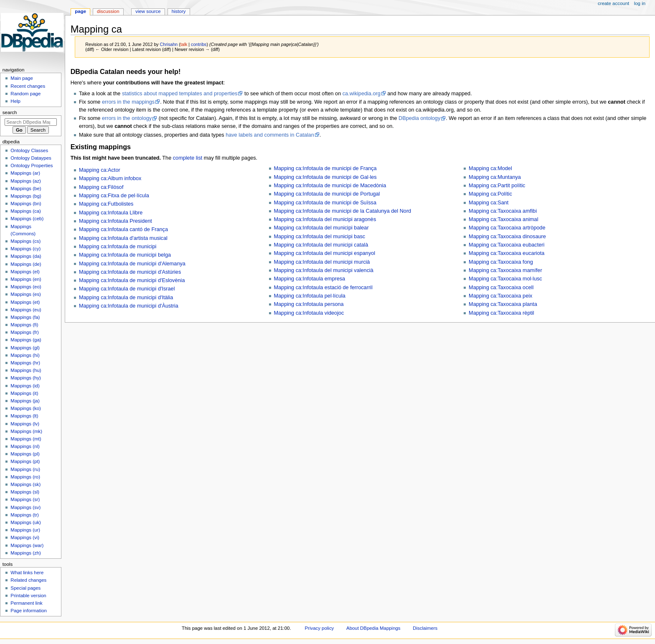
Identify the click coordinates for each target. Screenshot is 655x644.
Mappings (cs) (25, 241)
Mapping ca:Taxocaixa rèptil (501, 313)
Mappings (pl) (25, 454)
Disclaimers (425, 628)
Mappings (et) (25, 302)
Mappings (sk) (25, 484)
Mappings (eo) (26, 287)
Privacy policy (320, 628)
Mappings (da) (26, 256)
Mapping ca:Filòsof (101, 187)
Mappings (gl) (25, 348)
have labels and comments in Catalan (270, 135)
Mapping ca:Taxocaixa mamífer (505, 270)
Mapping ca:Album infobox (110, 178)
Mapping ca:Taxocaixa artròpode (507, 228)
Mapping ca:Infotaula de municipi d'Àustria (129, 306)
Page (80, 11)
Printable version (28, 596)
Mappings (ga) (26, 340)
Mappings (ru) (25, 469)
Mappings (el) (25, 272)
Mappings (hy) (26, 378)
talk (184, 44)
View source (148, 11)
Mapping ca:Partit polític (497, 186)
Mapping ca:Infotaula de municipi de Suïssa (325, 203)
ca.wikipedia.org (362, 94)
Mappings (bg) (26, 196)
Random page (25, 94)
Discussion (108, 11)
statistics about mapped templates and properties (180, 94)
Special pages (25, 588)
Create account (613, 3)
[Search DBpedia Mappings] (31, 122)
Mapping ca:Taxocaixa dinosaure (507, 237)
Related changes (28, 580)
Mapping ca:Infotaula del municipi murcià (322, 262)
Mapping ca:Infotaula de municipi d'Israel (127, 289)
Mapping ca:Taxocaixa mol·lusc (505, 279)
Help (15, 101)
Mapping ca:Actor (100, 170)
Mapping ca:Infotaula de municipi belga (125, 255)
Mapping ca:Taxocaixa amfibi (503, 211)
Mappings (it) (24, 393)
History (179, 11)
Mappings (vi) (25, 537)
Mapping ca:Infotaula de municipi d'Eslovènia (132, 280)
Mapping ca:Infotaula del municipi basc (320, 237)
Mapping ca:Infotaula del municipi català (321, 245)
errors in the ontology (127, 118)
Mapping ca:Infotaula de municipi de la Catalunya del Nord (343, 211)
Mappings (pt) (25, 461)
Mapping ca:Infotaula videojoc (309, 313)
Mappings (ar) (25, 173)
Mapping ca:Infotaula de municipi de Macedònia (330, 186)
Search (10, 112)
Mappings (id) (25, 386)
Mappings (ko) (26, 408)
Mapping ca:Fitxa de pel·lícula (114, 196)
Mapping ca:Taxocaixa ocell (501, 288)
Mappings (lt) (24, 416)
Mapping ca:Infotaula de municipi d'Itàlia (126, 298)
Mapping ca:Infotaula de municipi (118, 247)
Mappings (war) (27, 545)
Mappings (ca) (26, 211)
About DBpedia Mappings (373, 628)
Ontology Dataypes (31, 158)
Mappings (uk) (26, 522)
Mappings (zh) (26, 553)
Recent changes (28, 86)
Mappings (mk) (26, 431)
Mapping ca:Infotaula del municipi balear (321, 228)
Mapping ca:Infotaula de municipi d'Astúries (130, 272)
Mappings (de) (26, 264)
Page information (29, 611)
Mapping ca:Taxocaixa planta (503, 304)
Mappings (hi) (25, 355)
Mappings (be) (26, 188)
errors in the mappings (128, 102)
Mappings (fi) (24, 325)
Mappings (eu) (26, 310)
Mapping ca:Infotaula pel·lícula (310, 296)
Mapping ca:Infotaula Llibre (111, 213)
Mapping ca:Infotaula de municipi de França (325, 168)
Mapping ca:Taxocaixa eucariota (506, 253)
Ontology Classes (29, 150)
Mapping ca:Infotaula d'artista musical (123, 238)
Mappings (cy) (25, 249)
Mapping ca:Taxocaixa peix (500, 296)
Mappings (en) (26, 279)
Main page (22, 78)
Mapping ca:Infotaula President (116, 221)
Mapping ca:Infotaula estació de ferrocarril (323, 288)
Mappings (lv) (25, 424)
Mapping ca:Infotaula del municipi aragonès (325, 219)
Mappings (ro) (25, 477)
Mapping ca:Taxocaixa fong (501, 262)
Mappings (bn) (26, 204)
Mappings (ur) (25, 530)
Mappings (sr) (25, 499)
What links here (27, 573)
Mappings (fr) (24, 332)
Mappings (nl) (25, 446)
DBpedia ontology (419, 118)
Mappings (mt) (26, 439)
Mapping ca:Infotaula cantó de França (123, 229)
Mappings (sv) (25, 507)
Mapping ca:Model (490, 168)
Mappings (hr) (25, 363)
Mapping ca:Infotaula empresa (310, 279)
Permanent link (26, 603)
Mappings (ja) (25, 401)
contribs (199, 44)
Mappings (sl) (25, 492)
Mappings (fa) (25, 317)
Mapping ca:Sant (489, 203)
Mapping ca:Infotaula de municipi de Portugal (327, 194)
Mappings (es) (26, 294)
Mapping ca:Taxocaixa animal (503, 219)
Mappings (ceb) (27, 219)
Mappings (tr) (24, 515)
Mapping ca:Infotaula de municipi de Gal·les (325, 177)
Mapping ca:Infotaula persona (309, 304)
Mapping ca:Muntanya (495, 177)
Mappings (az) (26, 181)
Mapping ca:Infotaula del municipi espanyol (325, 253)
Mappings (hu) (26, 370)
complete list (188, 158)
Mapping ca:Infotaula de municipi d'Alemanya (132, 264)
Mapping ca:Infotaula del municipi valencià (324, 270)
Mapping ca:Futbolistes (106, 204)
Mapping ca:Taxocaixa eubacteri (506, 245)
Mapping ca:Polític (490, 194)
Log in (640, 3)
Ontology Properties (32, 165)
